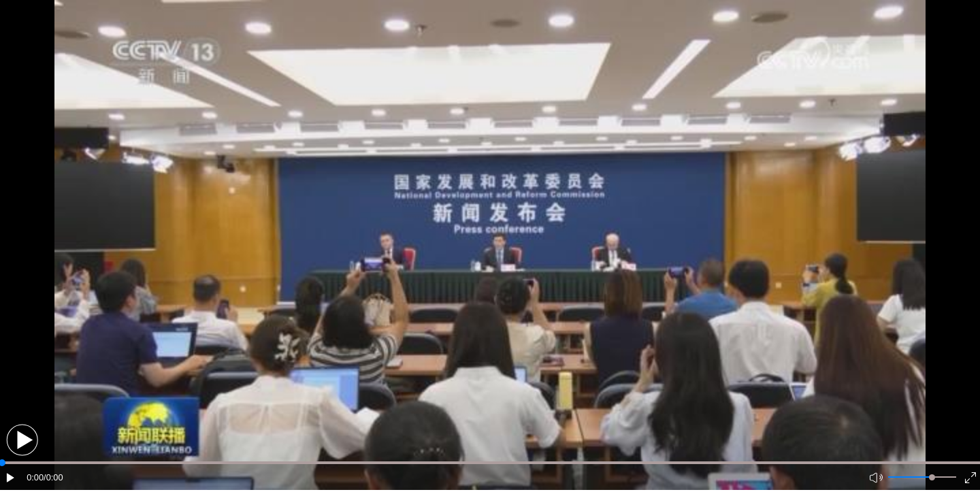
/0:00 (53, 477)
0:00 (35, 477)
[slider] (932, 477)
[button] (22, 440)
